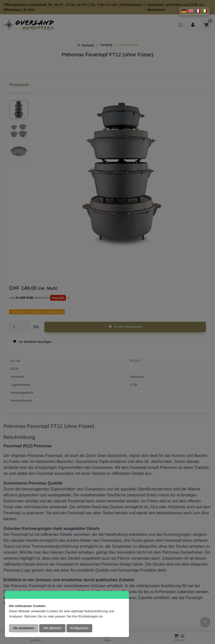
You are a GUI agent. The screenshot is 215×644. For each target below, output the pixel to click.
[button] (184, 11)
